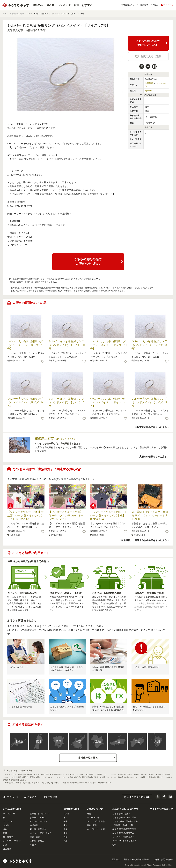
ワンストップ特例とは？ (123, 837)
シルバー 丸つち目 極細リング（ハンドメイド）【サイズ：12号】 (26, 345)
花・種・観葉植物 (38, 829)
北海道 (19, 742)
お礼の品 (38, 5)
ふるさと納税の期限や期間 (146, 667)
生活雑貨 (149, 83)
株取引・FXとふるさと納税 (124, 841)
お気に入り (33, 797)
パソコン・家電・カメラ (41, 833)
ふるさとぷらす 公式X (138, 797)
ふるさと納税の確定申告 (21, 707)
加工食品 (7, 849)
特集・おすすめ (83, 5)
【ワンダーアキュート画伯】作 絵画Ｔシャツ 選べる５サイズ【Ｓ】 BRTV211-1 (27, 515)
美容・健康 (35, 837)
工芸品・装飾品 (37, 841)
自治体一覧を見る (88, 758)
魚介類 (6, 825)
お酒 (5, 845)
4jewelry (149, 91)
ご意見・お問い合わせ (163, 860)
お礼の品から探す (12, 809)
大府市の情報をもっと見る (153, 457)
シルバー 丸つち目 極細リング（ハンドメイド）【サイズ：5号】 (149, 402)
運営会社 (116, 860)
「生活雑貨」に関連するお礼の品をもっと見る (143, 540)
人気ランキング (95, 809)
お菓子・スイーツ (38, 818)
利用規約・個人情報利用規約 (136, 860)
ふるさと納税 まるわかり (125, 809)
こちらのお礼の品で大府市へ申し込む (148, 43)
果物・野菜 (92, 825)
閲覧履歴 (52, 797)
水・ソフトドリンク (12, 841)
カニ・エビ (8, 821)
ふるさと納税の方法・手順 (124, 818)
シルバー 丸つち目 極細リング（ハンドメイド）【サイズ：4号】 (108, 402)
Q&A (114, 844)
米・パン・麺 (9, 814)
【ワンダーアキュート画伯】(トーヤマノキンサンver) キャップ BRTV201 (66, 515)
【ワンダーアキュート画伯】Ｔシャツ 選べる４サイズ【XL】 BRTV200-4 (108, 515)
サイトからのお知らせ (161, 809)
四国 (137, 742)
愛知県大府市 (15, 30)
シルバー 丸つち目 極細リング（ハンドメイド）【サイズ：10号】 (67, 345)
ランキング (64, 5)
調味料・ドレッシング (40, 814)
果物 (5, 829)
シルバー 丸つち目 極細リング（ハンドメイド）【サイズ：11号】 (109, 345)
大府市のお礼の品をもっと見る (151, 427)
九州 (157, 742)
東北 (39, 742)
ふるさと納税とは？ (18, 667)
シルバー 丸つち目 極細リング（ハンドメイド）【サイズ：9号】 (25, 402)
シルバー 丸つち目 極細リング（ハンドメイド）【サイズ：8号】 (149, 345)
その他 (33, 845)
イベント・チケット (39, 821)
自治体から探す (72, 809)
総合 (89, 814)
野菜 (5, 833)
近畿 (98, 742)
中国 (118, 742)
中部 (78, 742)
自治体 (50, 5)
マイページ (13, 797)
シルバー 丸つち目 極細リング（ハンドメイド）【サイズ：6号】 (66, 402)
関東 (59, 742)
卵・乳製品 (8, 837)
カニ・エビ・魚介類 (96, 821)
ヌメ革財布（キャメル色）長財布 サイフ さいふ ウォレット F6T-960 (150, 515)
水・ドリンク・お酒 (96, 829)
